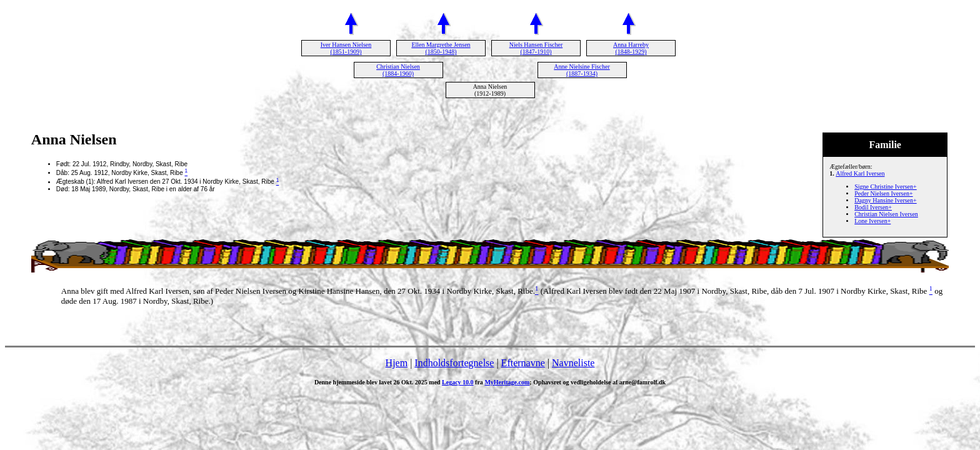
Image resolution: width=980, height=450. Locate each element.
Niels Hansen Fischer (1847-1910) (536, 48)
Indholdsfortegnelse (454, 363)
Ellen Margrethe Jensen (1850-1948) (441, 48)
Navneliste (573, 363)
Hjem (397, 363)
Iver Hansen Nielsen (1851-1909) (346, 48)
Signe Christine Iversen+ (886, 187)
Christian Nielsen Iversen (886, 214)
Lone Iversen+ (872, 221)
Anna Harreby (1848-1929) (631, 48)
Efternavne (523, 363)
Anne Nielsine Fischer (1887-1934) (582, 70)
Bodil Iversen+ (873, 207)
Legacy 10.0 (458, 382)
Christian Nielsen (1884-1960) (398, 70)
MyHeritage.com (507, 382)
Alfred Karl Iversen (860, 173)
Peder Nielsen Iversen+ (883, 193)
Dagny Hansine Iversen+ (886, 200)
